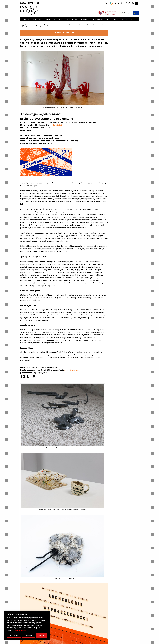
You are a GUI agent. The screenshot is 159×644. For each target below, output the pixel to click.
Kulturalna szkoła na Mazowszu (91, 19)
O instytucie (37, 19)
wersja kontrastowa (107, 4)
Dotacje (116, 19)
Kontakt (125, 19)
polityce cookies (20, 630)
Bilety (108, 19)
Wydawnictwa (72, 19)
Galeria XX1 (58, 125)
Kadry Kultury (59, 19)
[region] (27, 625)
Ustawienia (14, 635)
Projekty (48, 19)
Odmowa (29, 635)
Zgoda (41, 635)
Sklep (132, 19)
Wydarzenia (26, 19)
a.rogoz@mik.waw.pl (72, 370)
